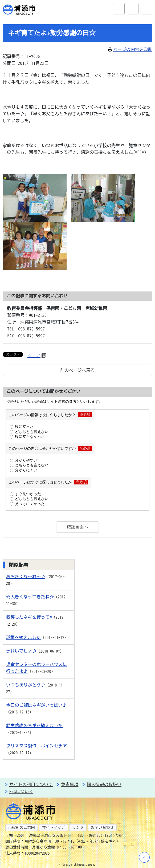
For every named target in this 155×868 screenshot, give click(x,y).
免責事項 (70, 784)
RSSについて (21, 791)
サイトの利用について (31, 784)
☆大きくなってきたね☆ (30, 597)
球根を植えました (24, 637)
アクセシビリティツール (133, 9)
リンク (78, 827)
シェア (37, 356)
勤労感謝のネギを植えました (34, 725)
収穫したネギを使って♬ (29, 617)
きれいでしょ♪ (21, 651)
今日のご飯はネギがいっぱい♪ (36, 705)
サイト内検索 (119, 9)
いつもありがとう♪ (26, 685)
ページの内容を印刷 (130, 49)
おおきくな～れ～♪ (26, 577)
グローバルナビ (146, 9)
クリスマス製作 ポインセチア (36, 746)
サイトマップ (54, 827)
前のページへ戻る (78, 370)
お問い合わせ (102, 827)
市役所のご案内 (22, 827)
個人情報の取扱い (104, 784)
